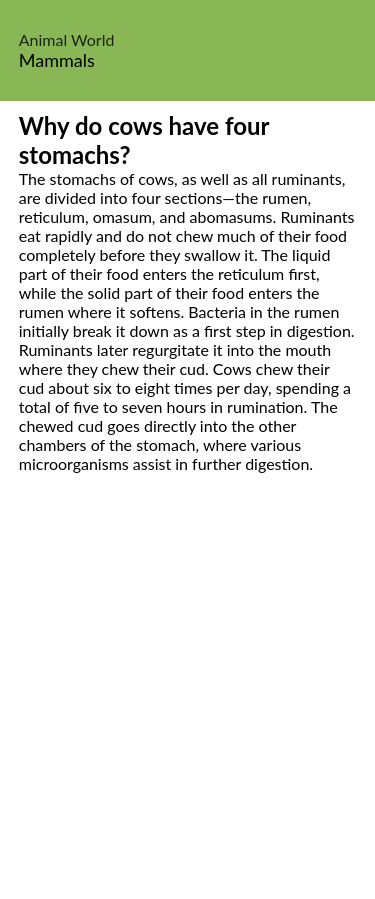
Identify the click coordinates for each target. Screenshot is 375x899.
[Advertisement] (187, 708)
